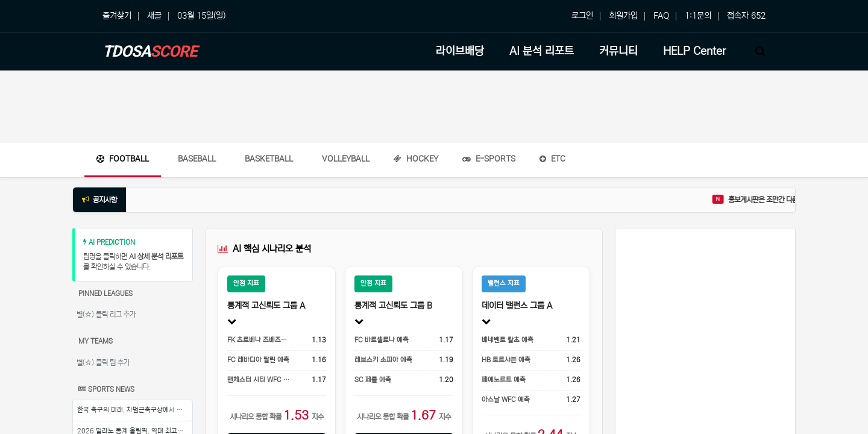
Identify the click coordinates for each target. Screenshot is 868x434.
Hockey (416, 159)
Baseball (197, 159)
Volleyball (346, 159)
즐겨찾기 (117, 16)
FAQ (661, 16)
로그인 (582, 16)
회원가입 (623, 16)
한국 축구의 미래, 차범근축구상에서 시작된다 (135, 410)
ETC (552, 159)
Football (123, 159)
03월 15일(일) (201, 16)
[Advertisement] (434, 107)
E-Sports (489, 159)
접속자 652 (746, 16)
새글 (154, 16)
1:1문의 (698, 16)
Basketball (269, 159)
